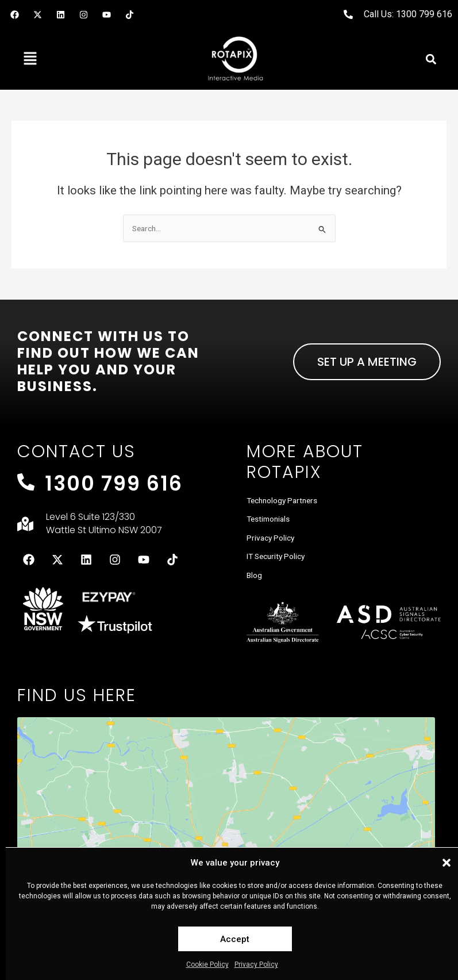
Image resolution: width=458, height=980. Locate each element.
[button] (447, 863)
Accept (235, 939)
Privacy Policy (256, 964)
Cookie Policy (207, 964)
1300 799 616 (114, 483)
